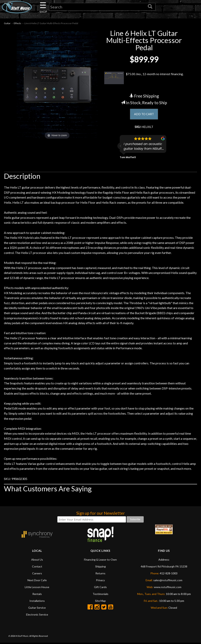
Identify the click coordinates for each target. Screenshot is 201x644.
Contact (37, 568)
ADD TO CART (144, 115)
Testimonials (100, 595)
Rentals (37, 595)
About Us (37, 561)
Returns (100, 574)
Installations (37, 602)
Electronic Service (37, 616)
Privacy (100, 581)
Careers (37, 574)
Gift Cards (100, 588)
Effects (17, 24)
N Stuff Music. (22, 637)
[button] (121, 147)
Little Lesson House (37, 588)
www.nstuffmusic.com (168, 588)
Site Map (100, 602)
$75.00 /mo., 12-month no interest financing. (144, 78)
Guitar (7, 24)
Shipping (100, 568)
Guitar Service (37, 609)
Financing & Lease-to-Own (100, 561)
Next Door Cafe (37, 581)
